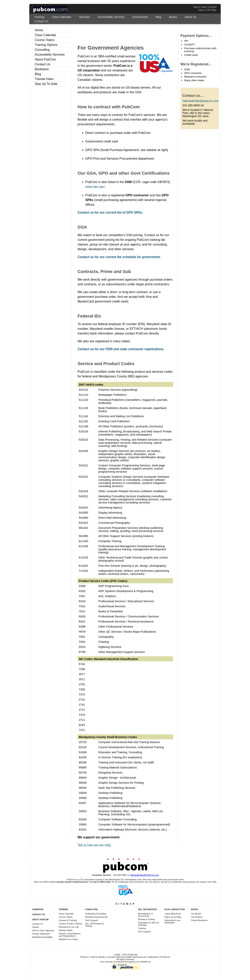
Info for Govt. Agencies (43, 930)
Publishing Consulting (96, 914)
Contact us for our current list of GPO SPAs (110, 212)
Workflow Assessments (96, 917)
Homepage (38, 909)
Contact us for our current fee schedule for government (119, 257)
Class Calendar (62, 17)
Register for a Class (68, 939)
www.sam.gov (95, 187)
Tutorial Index (44, 79)
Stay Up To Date (46, 84)
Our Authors (197, 917)
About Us (191, 17)
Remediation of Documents (145, 915)
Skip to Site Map (207, 10)
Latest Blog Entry (173, 914)
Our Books (196, 914)
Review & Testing (146, 919)
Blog (158, 17)
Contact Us (41, 21)
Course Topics (45, 40)
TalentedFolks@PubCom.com (144, 875)
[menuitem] (39, 17)
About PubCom (45, 59)
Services (84, 17)
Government (140, 17)
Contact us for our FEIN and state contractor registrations (120, 349)
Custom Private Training (70, 924)
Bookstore (42, 69)
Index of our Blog (173, 917)
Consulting (42, 50)
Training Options (46, 45)
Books (173, 17)
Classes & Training (68, 920)
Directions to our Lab (69, 927)
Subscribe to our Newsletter (172, 921)
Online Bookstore (199, 920)
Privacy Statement (41, 934)
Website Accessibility (42, 937)
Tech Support (92, 920)
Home (39, 30)
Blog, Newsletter (175, 909)
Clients (36, 927)
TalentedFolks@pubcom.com (201, 101)
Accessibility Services (111, 17)
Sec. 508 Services (148, 909)
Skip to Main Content (205, 7)
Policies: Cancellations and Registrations (70, 935)
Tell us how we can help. (94, 845)
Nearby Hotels (66, 930)
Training (39, 17)
